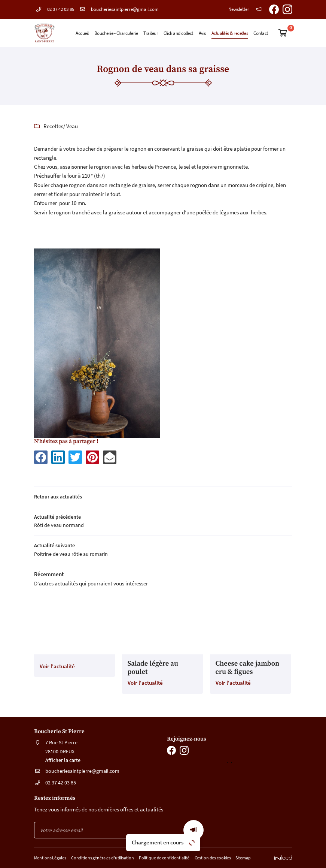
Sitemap (237, 859)
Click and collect (178, 33)
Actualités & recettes (230, 33)
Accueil (82, 33)
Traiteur (151, 33)
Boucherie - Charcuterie (116, 33)
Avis (202, 33)
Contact (261, 33)
